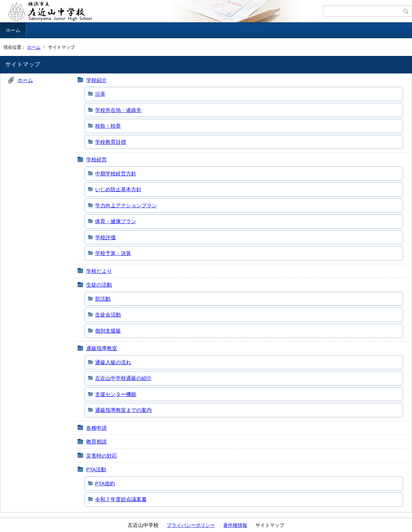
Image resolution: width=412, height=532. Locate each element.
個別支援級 (108, 331)
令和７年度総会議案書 (121, 499)
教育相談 (96, 442)
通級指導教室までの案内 (123, 410)
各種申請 (96, 428)
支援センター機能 (116, 394)
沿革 (100, 94)
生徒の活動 (99, 285)
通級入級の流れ (113, 362)
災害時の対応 (102, 456)
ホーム (13, 30)
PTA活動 (96, 469)
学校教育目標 (111, 142)
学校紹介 (96, 80)
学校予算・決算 (113, 253)
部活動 (103, 299)
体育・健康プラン (116, 221)
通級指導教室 (102, 348)
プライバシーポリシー (191, 525)
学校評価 (105, 237)
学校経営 (96, 159)
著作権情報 (235, 525)
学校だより (99, 271)
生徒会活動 (108, 315)
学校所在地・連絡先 (118, 110)
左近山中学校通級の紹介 (123, 378)
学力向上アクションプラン (126, 205)
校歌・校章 (108, 126)
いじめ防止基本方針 (118, 189)
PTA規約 (105, 483)
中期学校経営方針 (116, 174)
